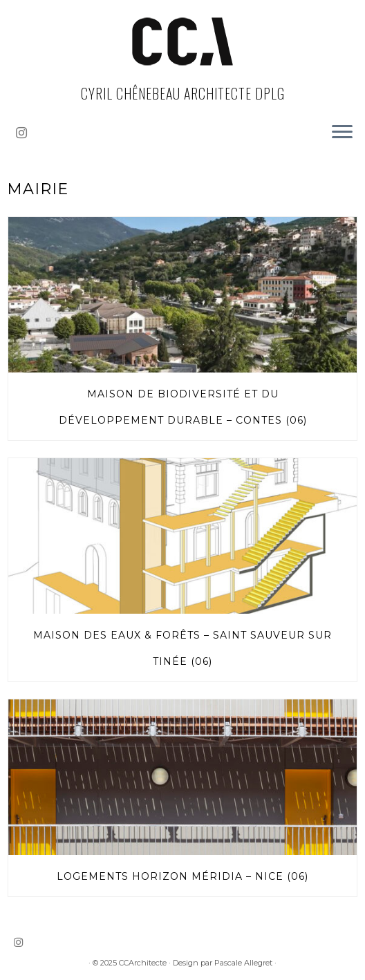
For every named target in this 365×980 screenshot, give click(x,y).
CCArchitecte (143, 963)
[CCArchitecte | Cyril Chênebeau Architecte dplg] (182, 41)
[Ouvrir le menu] (342, 133)
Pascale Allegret (243, 963)
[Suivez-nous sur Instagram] (26, 133)
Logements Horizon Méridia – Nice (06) (182, 876)
